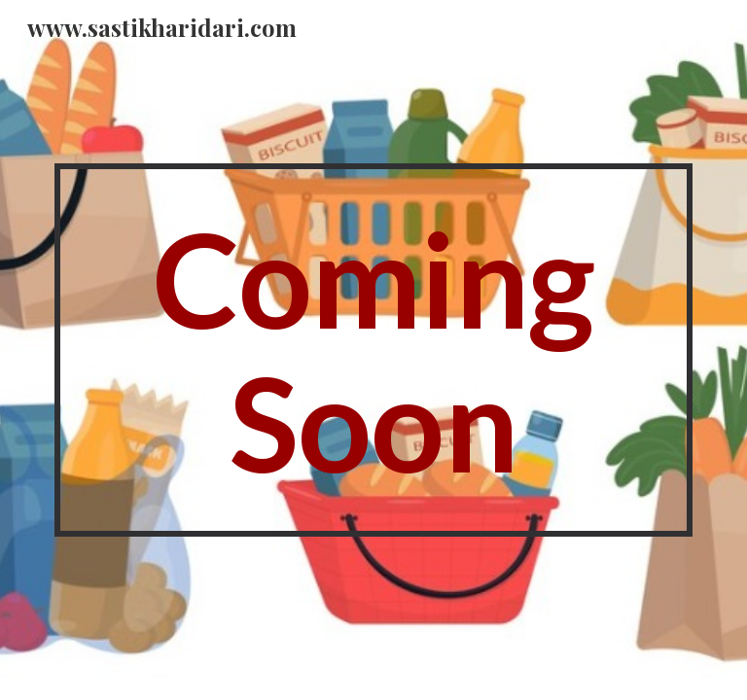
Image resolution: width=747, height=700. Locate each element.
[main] (373, 350)
